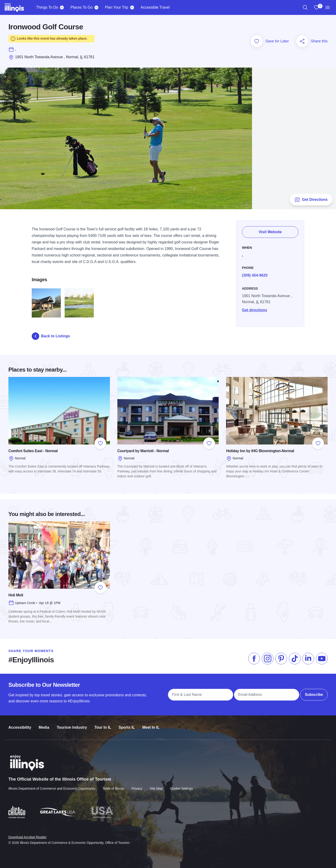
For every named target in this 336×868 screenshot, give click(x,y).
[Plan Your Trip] (132, 7)
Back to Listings (51, 336)
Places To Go (82, 7)
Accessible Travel (155, 7)
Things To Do (47, 7)
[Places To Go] (96, 7)
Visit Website (270, 229)
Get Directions (311, 200)
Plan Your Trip (117, 7)
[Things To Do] (62, 7)
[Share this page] (302, 41)
